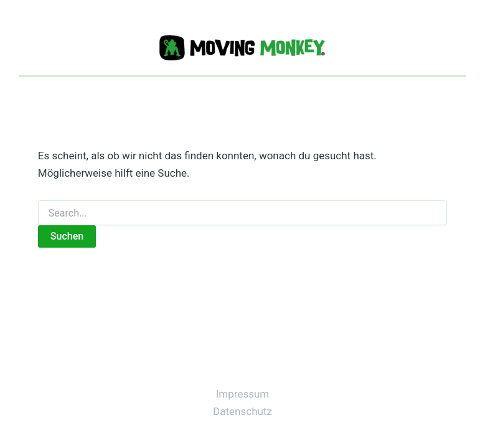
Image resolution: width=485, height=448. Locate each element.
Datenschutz (242, 411)
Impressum (243, 394)
